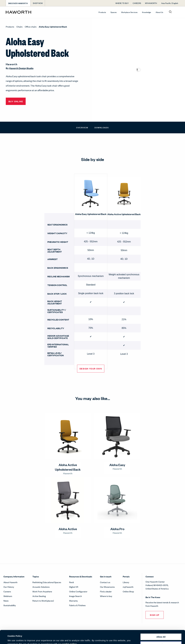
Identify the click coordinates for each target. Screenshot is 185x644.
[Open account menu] (177, 12)
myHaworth (128, 587)
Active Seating (39, 596)
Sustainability (10, 605)
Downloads (102, 127)
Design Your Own (91, 369)
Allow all (161, 623)
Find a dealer (106, 591)
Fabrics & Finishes (77, 605)
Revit (72, 582)
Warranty (73, 601)
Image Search (75, 596)
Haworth (12, 64)
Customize (161, 631)
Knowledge (147, 12)
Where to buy (106, 596)
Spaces (114, 12)
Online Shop (128, 591)
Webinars (8, 596)
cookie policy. (70, 630)
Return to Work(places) (43, 601)
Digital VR (74, 587)
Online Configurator (78, 591)
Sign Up (155, 615)
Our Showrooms (107, 587)
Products (102, 12)
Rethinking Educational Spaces (47, 582)
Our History (9, 587)
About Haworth (10, 582)
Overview (82, 127)
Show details (14, 638)
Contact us (105, 582)
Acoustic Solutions (41, 587)
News (6, 601)
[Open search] (170, 12)
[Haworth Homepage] (23, 12)
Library (126, 582)
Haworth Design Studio (21, 68)
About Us (159, 12)
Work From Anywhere (42, 591)
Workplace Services (129, 12)
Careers (7, 591)
